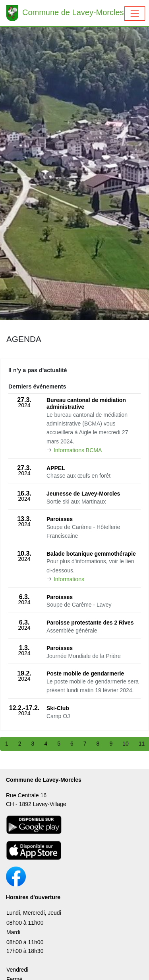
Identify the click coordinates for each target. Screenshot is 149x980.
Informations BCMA (78, 450)
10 (126, 744)
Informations (69, 579)
